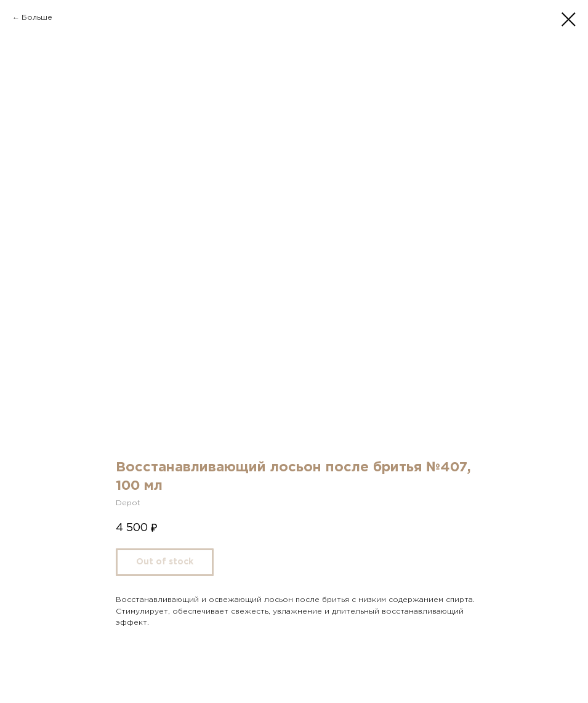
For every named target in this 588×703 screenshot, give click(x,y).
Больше (37, 18)
